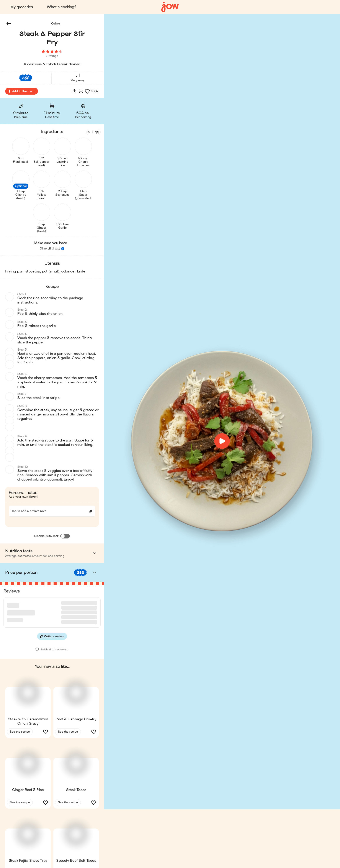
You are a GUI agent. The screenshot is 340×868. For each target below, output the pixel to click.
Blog (266, 7)
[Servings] (93, 132)
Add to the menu (22, 91)
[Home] (170, 7)
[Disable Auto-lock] (65, 536)
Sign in (290, 7)
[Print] (81, 91)
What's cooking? (62, 7)
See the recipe (20, 715)
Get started (320, 7)
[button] (9, 23)
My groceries (22, 7)
